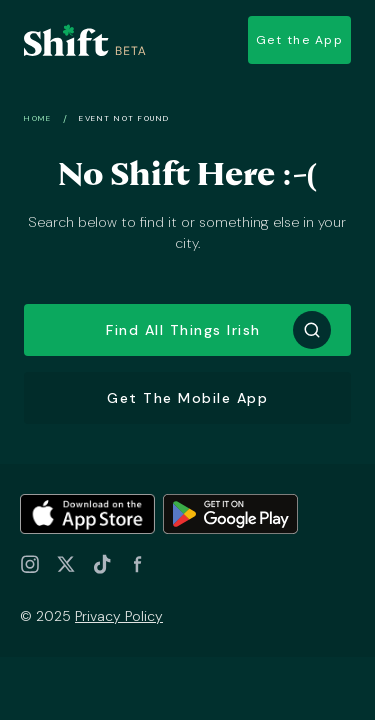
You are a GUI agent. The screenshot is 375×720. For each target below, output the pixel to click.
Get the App (300, 40)
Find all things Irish (183, 330)
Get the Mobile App (187, 398)
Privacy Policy (119, 616)
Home (37, 118)
